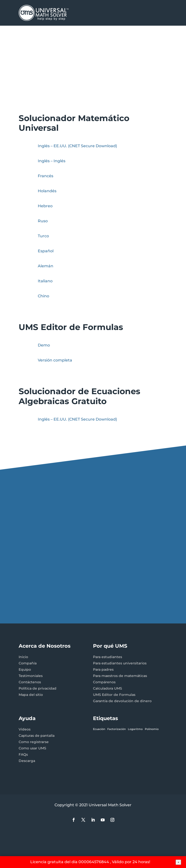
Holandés (47, 191)
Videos (25, 729)
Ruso (43, 221)
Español (46, 251)
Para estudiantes (108, 657)
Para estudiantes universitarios (120, 663)
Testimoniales (31, 676)
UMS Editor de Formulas (114, 695)
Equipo (25, 669)
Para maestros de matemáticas (120, 676)
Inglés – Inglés (52, 161)
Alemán (46, 266)
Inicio (23, 657)
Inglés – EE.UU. (77, 419)
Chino (43, 296)
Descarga (27, 761)
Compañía (28, 663)
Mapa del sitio (31, 695)
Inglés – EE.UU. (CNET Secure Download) (77, 146)
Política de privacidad (38, 688)
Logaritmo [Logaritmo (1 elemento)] (135, 729)
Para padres (103, 669)
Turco (43, 236)
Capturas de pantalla (37, 736)
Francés (46, 176)
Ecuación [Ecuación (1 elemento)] (99, 729)
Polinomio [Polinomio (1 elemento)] (152, 729)
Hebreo (45, 206)
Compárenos (104, 682)
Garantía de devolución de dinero (122, 701)
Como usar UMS (32, 748)
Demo (44, 345)
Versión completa (55, 360)
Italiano (45, 281)
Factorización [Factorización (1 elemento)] (116, 729)
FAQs (23, 754)
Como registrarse (34, 742)
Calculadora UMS (108, 688)
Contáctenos (30, 682)
